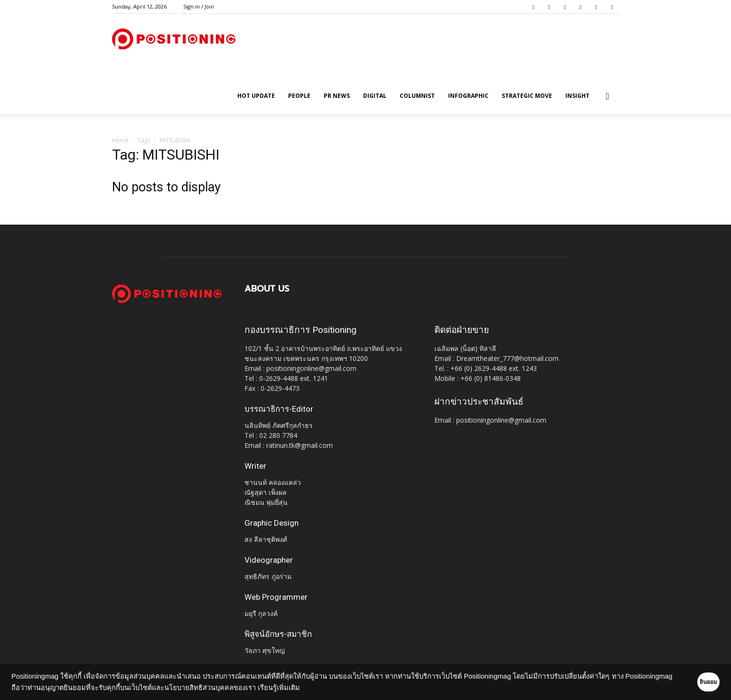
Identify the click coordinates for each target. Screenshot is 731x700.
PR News (337, 96)
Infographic (468, 96)
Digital (375, 96)
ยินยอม (694, 682)
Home (120, 140)
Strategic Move (527, 96)
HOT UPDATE (256, 96)
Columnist (417, 96)
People (299, 96)
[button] (608, 97)
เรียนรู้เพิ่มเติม (328, 688)
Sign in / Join (199, 6)
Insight (577, 96)
